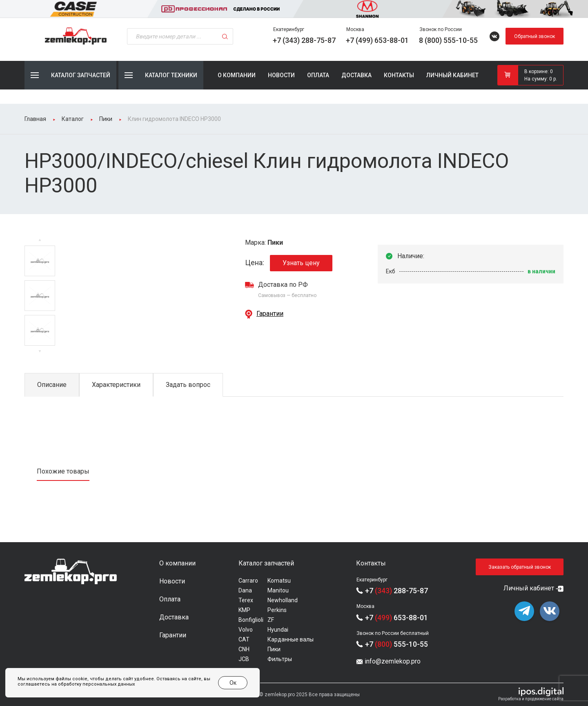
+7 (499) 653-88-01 (377, 40)
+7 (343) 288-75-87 (304, 40)
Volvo (246, 630)
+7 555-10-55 (396, 644)
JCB (244, 659)
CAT (244, 639)
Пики (274, 649)
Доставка (356, 75)
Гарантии (270, 314)
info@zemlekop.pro (393, 661)
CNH (244, 649)
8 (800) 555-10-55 (448, 40)
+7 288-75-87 (396, 591)
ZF (271, 620)
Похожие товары (63, 471)
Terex (246, 600)
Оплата (318, 75)
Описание (52, 385)
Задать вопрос (188, 385)
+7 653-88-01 (396, 618)
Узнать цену (301, 263)
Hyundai (278, 630)
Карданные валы (291, 639)
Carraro (248, 581)
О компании (237, 75)
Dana (245, 590)
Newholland (283, 600)
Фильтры (280, 659)
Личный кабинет (452, 75)
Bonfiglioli (251, 620)
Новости (281, 75)
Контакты (399, 75)
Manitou (278, 590)
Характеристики (116, 385)
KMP (244, 610)
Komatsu (279, 581)
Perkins (277, 610)
